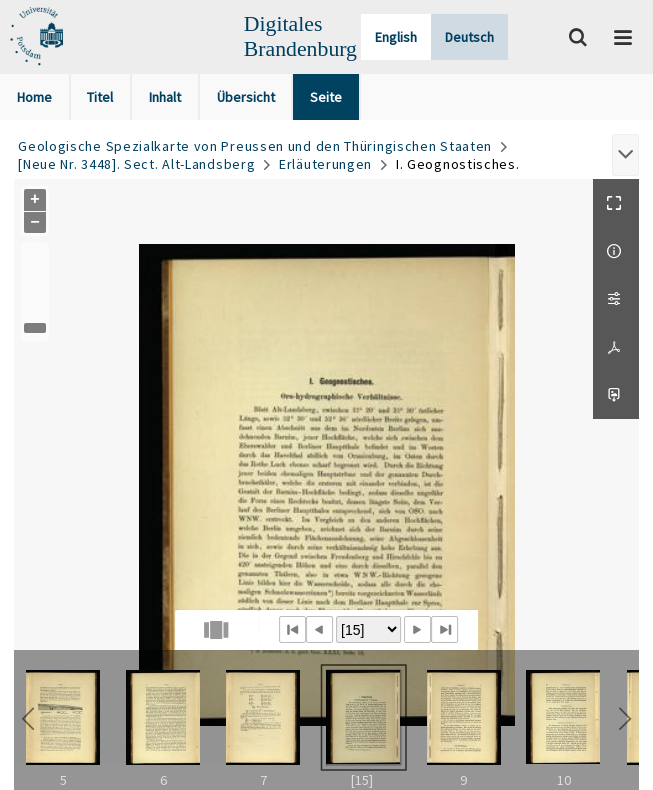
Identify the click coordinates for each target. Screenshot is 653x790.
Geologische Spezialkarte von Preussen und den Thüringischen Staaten (255, 146)
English (396, 37)
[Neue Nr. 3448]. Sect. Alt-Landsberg (136, 164)
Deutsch (469, 37)
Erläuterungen (325, 164)
